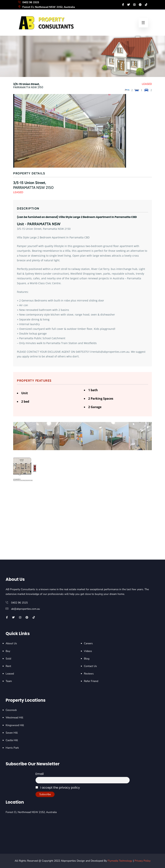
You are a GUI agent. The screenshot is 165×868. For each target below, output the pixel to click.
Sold (8, 659)
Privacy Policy (143, 861)
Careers (88, 643)
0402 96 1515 (28, 2)
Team (9, 681)
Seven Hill (12, 733)
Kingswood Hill (15, 725)
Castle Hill (12, 740)
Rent (8, 666)
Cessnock (11, 710)
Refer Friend (91, 681)
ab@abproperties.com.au (25, 609)
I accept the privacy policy (58, 788)
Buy (8, 651)
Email (40, 774)
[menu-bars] (143, 23)
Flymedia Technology (120, 861)
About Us (11, 643)
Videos (88, 651)
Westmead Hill (14, 718)
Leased (10, 674)
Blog (87, 659)
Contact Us (90, 666)
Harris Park (12, 748)
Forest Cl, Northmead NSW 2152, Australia (46, 7)
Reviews (89, 674)
